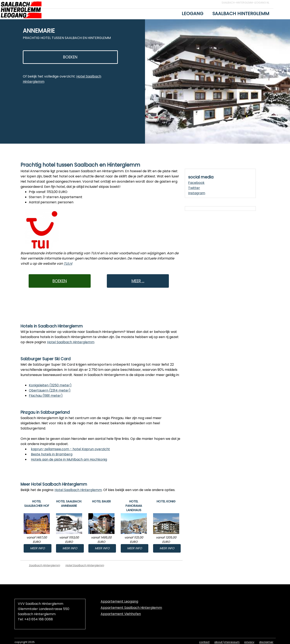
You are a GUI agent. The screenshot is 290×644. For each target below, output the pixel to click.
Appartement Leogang (119, 601)
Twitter (194, 188)
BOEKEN (70, 57)
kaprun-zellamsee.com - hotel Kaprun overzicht (70, 449)
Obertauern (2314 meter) (50, 390)
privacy (249, 642)
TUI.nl (68, 264)
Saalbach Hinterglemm (241, 14)
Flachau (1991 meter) (46, 396)
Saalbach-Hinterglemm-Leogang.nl (245, 3)
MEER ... (138, 281)
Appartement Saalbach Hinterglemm (131, 608)
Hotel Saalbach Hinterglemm (71, 342)
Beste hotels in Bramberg (52, 454)
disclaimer (266, 642)
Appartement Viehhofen (121, 614)
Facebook (196, 183)
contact (204, 642)
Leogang (193, 14)
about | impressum (227, 642)
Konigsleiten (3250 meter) (50, 385)
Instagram (197, 193)
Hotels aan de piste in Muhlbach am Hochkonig (69, 459)
